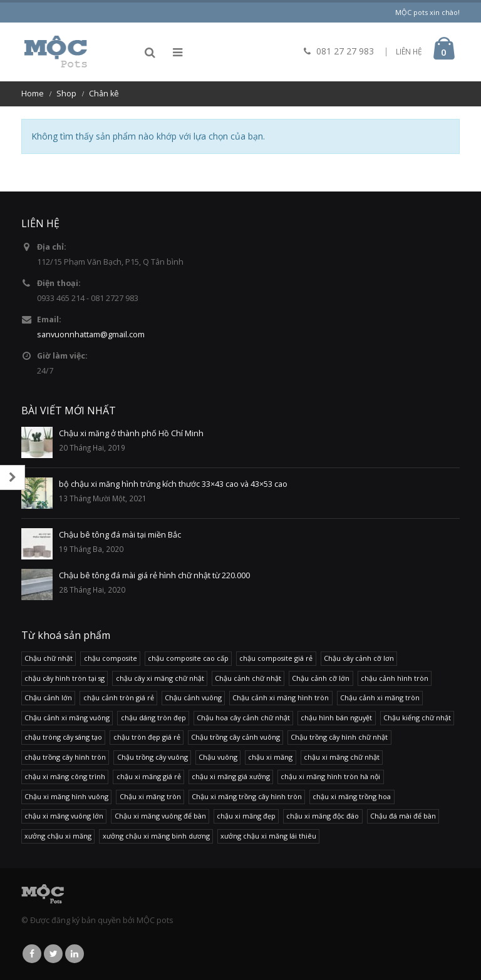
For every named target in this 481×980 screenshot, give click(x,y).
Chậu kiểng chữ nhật (417, 717)
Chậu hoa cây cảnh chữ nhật (243, 717)
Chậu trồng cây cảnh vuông (235, 737)
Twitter (53, 954)
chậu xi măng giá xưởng (231, 776)
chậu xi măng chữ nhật (342, 757)
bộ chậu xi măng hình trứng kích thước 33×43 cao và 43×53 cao (173, 484)
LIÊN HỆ (409, 52)
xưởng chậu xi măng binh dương (156, 836)
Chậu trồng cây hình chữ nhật (339, 737)
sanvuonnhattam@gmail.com (91, 334)
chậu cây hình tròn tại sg (65, 678)
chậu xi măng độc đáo (323, 816)
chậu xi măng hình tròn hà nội (330, 776)
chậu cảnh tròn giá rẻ (119, 697)
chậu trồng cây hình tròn (65, 757)
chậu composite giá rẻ (276, 658)
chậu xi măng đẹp (246, 816)
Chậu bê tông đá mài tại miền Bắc (120, 535)
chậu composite (111, 658)
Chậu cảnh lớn (48, 697)
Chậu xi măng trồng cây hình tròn (247, 796)
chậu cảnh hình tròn (395, 678)
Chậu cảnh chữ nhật (248, 678)
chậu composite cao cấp (188, 658)
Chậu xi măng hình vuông (66, 796)
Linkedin (75, 954)
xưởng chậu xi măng (58, 836)
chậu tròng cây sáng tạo (63, 737)
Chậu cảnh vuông (193, 697)
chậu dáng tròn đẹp (153, 717)
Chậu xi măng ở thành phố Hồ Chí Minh (131, 433)
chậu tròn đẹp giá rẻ (147, 737)
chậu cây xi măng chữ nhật (160, 678)
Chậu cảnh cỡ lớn (321, 678)
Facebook (32, 954)
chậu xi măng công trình (65, 776)
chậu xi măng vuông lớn (64, 816)
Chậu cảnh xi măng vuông (67, 717)
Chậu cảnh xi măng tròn (380, 697)
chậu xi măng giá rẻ (149, 776)
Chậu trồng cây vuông (153, 757)
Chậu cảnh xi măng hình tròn (281, 697)
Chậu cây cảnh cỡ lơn (359, 658)
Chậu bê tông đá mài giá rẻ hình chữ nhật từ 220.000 (154, 575)
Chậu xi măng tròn (150, 796)
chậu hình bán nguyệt (336, 717)
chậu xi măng (270, 757)
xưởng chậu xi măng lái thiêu (268, 836)
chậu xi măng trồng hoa (352, 796)
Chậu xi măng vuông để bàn (160, 816)
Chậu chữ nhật (49, 658)
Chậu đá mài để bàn (403, 816)
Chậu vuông (218, 757)
